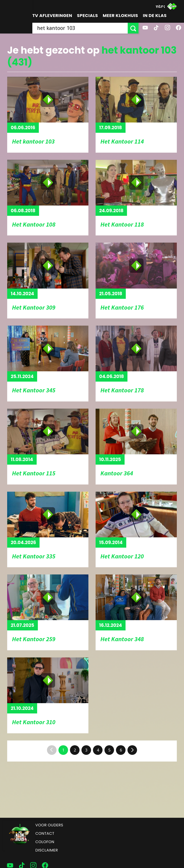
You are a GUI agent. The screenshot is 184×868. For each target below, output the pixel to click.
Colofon (45, 842)
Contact (45, 833)
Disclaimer (47, 850)
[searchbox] (80, 28)
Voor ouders (49, 825)
